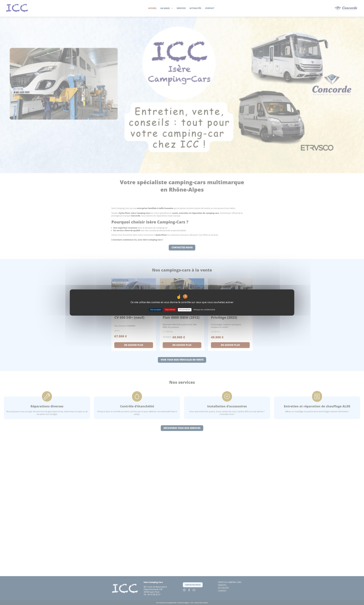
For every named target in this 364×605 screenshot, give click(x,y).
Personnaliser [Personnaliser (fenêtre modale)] (185, 310)
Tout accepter (156, 310)
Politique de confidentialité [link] (204, 310)
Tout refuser (170, 310)
